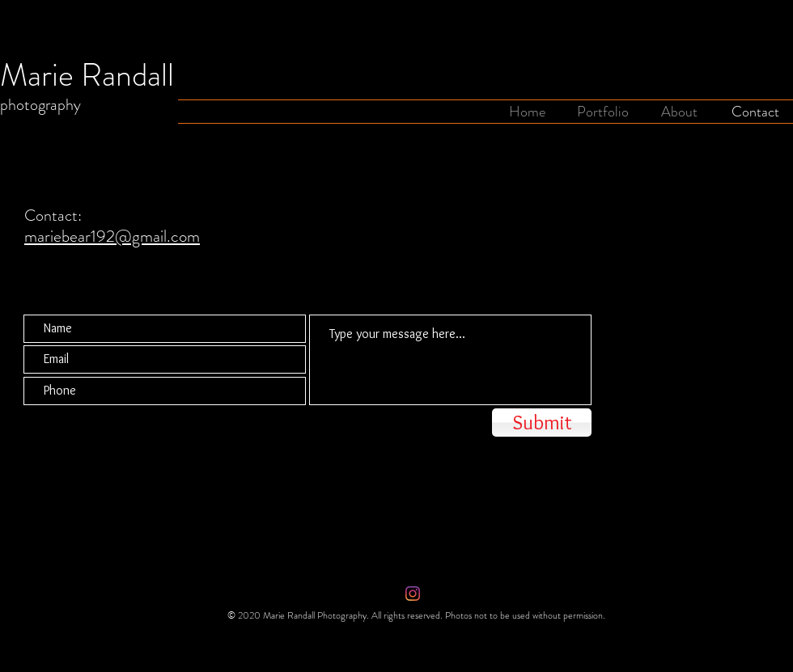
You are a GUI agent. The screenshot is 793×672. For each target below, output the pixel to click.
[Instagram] (413, 594)
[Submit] (542, 423)
